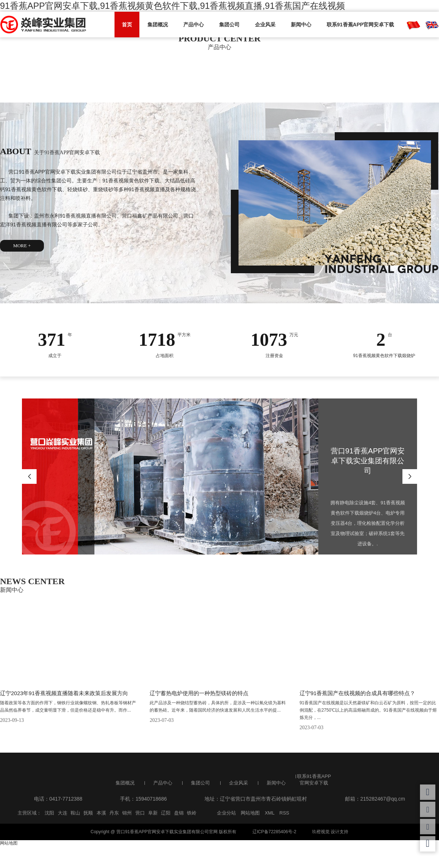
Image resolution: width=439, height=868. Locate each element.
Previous (29, 476)
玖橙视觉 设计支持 (330, 832)
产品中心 (194, 25)
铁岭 (192, 813)
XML (270, 813)
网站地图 (250, 813)
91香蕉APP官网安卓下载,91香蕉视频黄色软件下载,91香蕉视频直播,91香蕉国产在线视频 (172, 6)
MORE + (22, 246)
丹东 (114, 813)
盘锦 (179, 813)
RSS (284, 813)
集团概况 (158, 25)
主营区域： (29, 813)
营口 (140, 813)
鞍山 (75, 813)
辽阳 (166, 813)
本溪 (101, 813)
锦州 (127, 813)
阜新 (153, 813)
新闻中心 (301, 25)
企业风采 (265, 25)
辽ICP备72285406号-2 (274, 832)
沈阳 (49, 813)
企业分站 (226, 813)
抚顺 (88, 813)
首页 (127, 25)
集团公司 (229, 25)
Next (410, 476)
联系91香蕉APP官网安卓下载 (360, 25)
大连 (63, 813)
